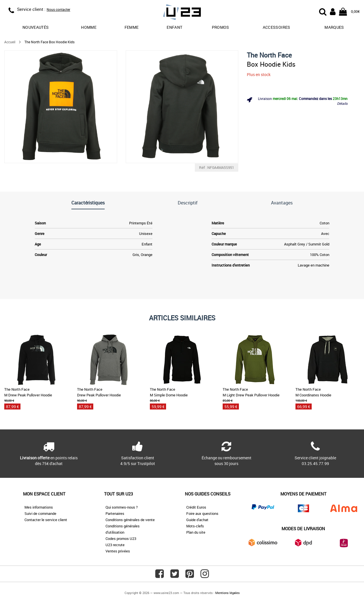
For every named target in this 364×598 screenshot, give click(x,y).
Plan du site (196, 532)
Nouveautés (36, 27)
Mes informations (39, 507)
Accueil (10, 42)
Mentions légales (227, 593)
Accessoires (277, 27)
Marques (334, 27)
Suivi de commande (40, 513)
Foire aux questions (202, 513)
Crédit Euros (196, 507)
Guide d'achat (197, 520)
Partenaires (115, 513)
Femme (132, 27)
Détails (342, 103)
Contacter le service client (46, 520)
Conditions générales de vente (130, 520)
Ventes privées (118, 551)
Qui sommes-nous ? (122, 507)
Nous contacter (58, 9)
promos (221, 27)
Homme (89, 27)
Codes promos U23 (121, 538)
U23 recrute (115, 545)
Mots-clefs (195, 526)
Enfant (174, 27)
